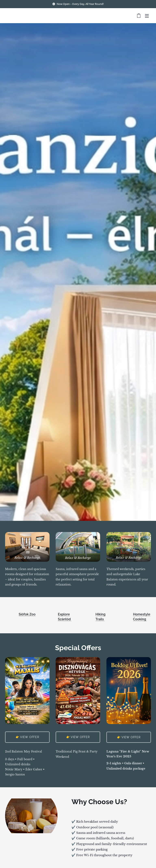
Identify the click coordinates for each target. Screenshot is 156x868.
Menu (147, 16)
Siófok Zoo (27, 614)
